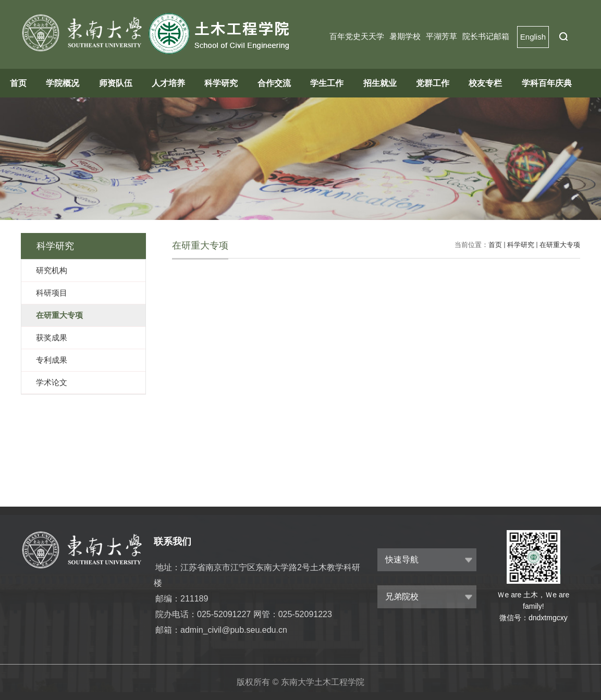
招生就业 (380, 83)
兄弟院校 (402, 597)
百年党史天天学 (357, 36)
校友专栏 (485, 83)
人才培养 (168, 83)
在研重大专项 (560, 245)
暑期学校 (405, 36)
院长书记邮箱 (486, 36)
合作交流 (274, 83)
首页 (18, 83)
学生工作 (327, 83)
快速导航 (402, 560)
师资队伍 (116, 83)
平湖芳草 (441, 36)
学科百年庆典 (547, 83)
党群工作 (433, 83)
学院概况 (63, 83)
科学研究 (221, 83)
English (533, 37)
